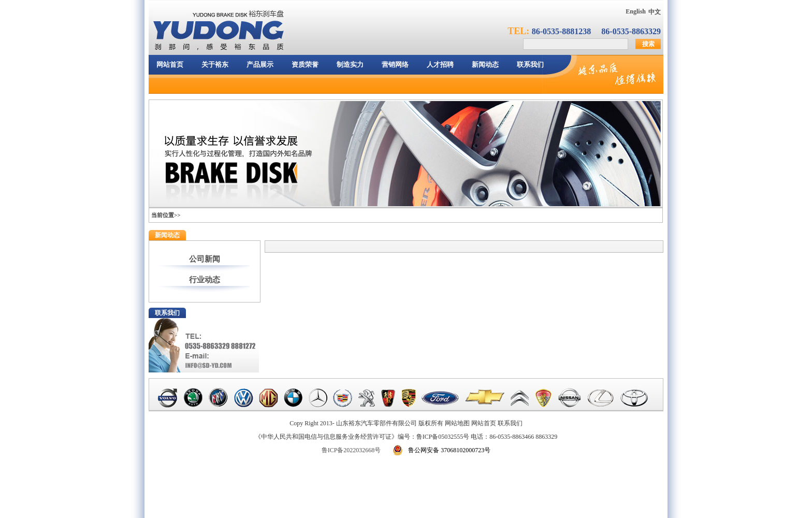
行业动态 (205, 280)
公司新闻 (205, 259)
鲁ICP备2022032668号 (351, 450)
